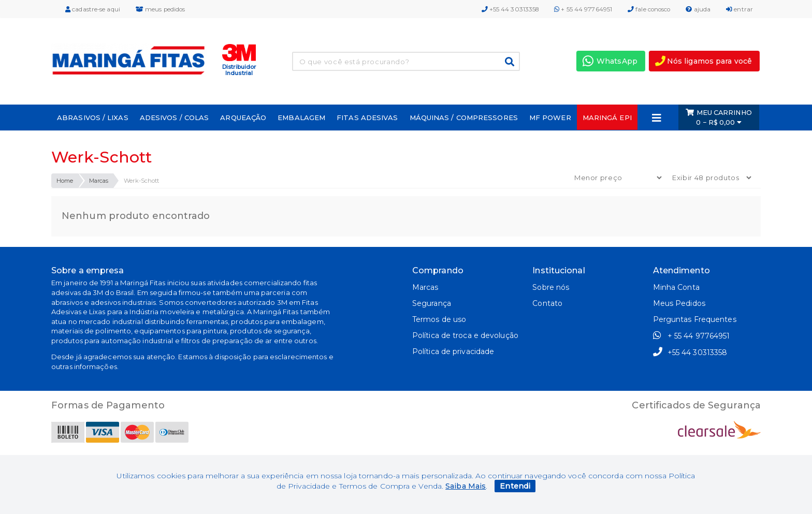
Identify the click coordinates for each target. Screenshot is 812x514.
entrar (740, 9)
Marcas (99, 181)
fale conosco (649, 9)
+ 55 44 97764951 (583, 9)
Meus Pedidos (679, 303)
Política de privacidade (453, 351)
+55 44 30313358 (510, 9)
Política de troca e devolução (465, 335)
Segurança (432, 303)
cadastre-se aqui (93, 9)
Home (65, 181)
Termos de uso (439, 319)
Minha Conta (676, 287)
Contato (547, 303)
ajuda (698, 9)
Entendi (515, 486)
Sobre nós (551, 287)
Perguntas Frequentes (695, 319)
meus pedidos (160, 9)
